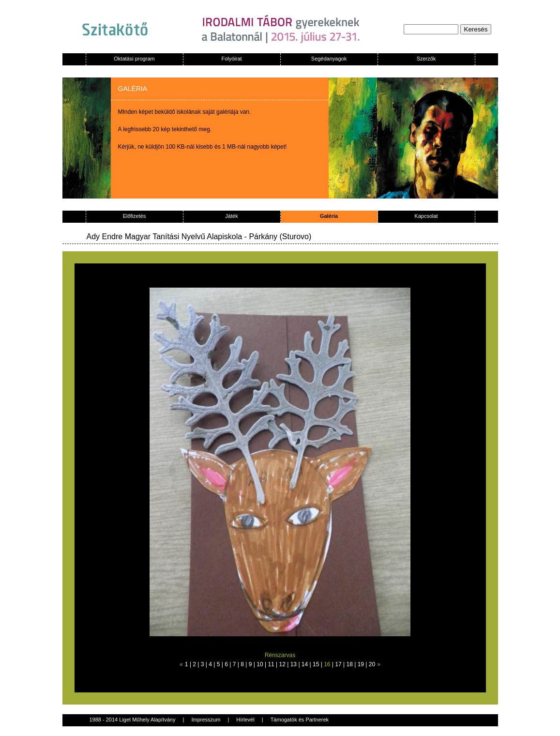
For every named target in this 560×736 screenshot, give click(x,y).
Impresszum (206, 720)
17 (338, 664)
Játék (231, 216)
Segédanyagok (329, 59)
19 (361, 664)
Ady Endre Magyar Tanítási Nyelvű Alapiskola (165, 237)
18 (349, 664)
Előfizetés (135, 216)
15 (316, 664)
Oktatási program (134, 59)
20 (372, 664)
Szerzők (426, 59)
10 (260, 664)
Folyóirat (231, 59)
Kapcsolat (426, 216)
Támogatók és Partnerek (300, 720)
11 (271, 664)
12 (282, 664)
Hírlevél (245, 720)
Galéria (329, 216)
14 (305, 664)
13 (294, 664)
